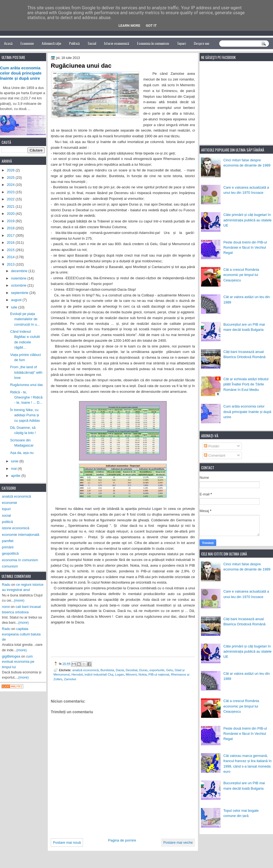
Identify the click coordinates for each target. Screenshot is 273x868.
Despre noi (201, 43)
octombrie (19, 285)
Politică (74, 43)
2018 (11, 228)
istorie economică (16, 528)
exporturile (157, 670)
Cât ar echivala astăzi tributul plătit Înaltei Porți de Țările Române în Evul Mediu (246, 384)
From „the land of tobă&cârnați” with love (26, 372)
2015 (11, 250)
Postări (212, 446)
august (17, 300)
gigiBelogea (11, 656)
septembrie (20, 293)
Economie (27, 43)
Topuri (181, 43)
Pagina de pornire (122, 840)
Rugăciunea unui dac (27, 385)
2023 (11, 192)
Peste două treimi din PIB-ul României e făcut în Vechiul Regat (245, 248)
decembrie (20, 271)
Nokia (143, 674)
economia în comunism (20, 560)
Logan (119, 674)
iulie (14, 307)
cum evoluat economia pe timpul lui (18, 662)
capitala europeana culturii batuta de (21, 634)
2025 (11, 178)
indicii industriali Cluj (99, 674)
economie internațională (21, 535)
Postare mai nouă (67, 842)
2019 (11, 221)
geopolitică (10, 553)
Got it (151, 26)
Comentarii (215, 455)
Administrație (51, 43)
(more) (19, 600)
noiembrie (19, 278)
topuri (6, 509)
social (6, 515)
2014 (11, 257)
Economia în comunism (153, 43)
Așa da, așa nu (22, 453)
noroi (6, 607)
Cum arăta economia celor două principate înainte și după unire (247, 412)
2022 (11, 199)
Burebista (107, 670)
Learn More (129, 26)
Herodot (77, 674)
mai (14, 469)
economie (10, 503)
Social (92, 43)
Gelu (169, 670)
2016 (11, 243)
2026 (11, 170)
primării (8, 547)
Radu (6, 585)
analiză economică (86, 670)
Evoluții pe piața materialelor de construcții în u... (25, 319)
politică (7, 522)
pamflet (8, 541)
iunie (15, 461)
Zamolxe (70, 679)
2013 (11, 264)
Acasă (8, 43)
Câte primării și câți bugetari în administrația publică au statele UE (247, 220)
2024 (11, 185)
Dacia (120, 670)
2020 (11, 214)
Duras (143, 670)
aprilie (16, 476)
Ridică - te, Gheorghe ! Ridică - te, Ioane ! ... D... (26, 397)
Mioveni (131, 674)
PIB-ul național (159, 674)
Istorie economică (117, 43)
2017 (11, 235)
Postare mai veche (178, 842)
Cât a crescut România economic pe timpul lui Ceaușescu (241, 275)
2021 (11, 206)
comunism (10, 566)
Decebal (131, 670)
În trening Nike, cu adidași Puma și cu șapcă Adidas (25, 415)
